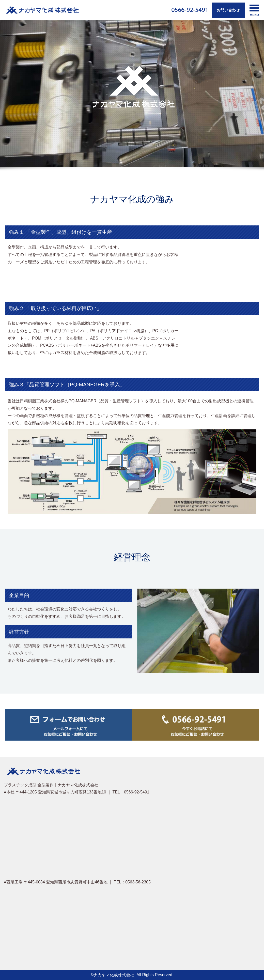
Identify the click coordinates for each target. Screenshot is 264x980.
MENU (254, 11)
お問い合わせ (228, 10)
